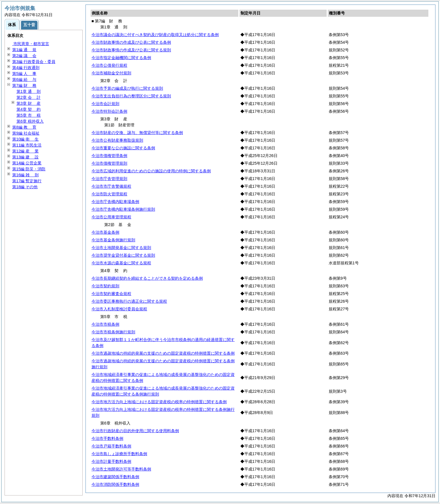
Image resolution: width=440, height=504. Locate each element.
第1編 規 (24, 50)
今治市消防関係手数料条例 (115, 484)
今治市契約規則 (105, 286)
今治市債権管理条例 (109, 156)
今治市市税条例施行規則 (113, 332)
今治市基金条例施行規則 (113, 240)
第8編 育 (24, 127)
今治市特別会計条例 (109, 111)
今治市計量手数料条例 (111, 461)
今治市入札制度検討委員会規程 (119, 309)
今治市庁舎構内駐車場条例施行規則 (123, 209)
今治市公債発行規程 (109, 65)
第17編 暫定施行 (27, 181)
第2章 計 (29, 97)
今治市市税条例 (105, 324)
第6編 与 (24, 80)
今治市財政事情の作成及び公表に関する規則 (131, 50)
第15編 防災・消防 (29, 169)
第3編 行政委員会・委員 (34, 62)
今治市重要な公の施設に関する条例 (123, 148)
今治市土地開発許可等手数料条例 (121, 469)
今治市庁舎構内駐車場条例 (115, 202)
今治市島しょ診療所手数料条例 (119, 454)
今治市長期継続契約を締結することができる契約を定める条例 (147, 278)
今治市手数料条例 (107, 438)
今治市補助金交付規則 (111, 73)
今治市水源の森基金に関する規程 (121, 263)
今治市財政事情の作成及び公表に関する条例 (131, 42)
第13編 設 (25, 157)
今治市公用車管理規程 (111, 217)
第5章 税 (29, 115)
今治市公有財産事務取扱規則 (117, 140)
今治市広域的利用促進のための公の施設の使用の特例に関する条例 (151, 171)
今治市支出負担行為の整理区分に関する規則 (131, 96)
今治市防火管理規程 (109, 194)
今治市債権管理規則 (109, 163)
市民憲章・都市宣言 (31, 44)
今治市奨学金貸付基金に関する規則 (123, 255)
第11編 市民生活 (27, 145)
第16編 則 (25, 175)
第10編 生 (25, 139)
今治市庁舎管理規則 (109, 179)
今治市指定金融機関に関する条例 (121, 58)
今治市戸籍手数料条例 (111, 446)
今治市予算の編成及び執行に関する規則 (127, 88)
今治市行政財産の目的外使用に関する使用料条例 (135, 431)
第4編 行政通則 (26, 68)
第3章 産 (29, 103)
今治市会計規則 (105, 104)
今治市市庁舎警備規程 (111, 186)
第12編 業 (25, 151)
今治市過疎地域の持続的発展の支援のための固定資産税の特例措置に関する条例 (163, 353)
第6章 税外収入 (30, 121)
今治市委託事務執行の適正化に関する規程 (129, 301)
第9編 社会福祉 (26, 133)
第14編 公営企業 (27, 163)
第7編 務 (24, 85)
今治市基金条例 (105, 232)
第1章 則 (29, 91)
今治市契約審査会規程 (111, 294)
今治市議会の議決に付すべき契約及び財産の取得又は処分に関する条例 (155, 35)
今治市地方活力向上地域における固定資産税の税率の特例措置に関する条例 (159, 402)
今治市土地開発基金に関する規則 (121, 248)
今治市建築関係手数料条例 (115, 477)
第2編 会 (24, 56)
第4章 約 (29, 109)
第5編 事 (24, 74)
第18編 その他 (25, 187)
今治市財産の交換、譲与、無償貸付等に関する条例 (137, 133)
